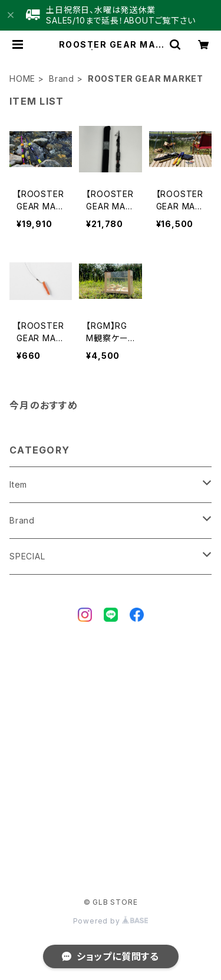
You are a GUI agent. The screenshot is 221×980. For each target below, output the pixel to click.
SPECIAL (27, 556)
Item (18, 484)
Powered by (111, 921)
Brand (62, 79)
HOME (22, 79)
